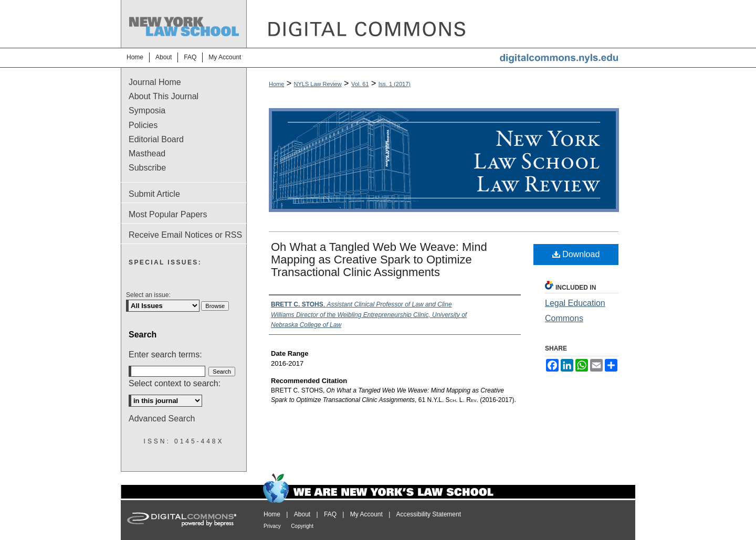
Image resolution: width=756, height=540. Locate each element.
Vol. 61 (360, 84)
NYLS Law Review (318, 84)
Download (576, 254)
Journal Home (155, 82)
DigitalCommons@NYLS (441, 24)
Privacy (272, 526)
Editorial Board (156, 139)
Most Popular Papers (168, 214)
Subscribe (147, 168)
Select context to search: (175, 383)
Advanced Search (162, 419)
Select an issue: (148, 295)
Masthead (147, 153)
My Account (366, 514)
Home (276, 84)
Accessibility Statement (429, 514)
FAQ (330, 514)
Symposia (147, 110)
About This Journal (164, 96)
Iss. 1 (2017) (395, 84)
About (302, 514)
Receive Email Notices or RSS (185, 235)
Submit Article (154, 194)
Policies (143, 125)
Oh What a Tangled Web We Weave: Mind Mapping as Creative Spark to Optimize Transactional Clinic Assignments (379, 260)
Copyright (302, 526)
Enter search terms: (165, 354)
